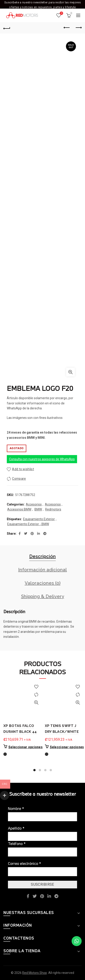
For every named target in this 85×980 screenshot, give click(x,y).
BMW (38, 509)
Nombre (16, 808)
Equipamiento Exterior (39, 519)
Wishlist (61, 13)
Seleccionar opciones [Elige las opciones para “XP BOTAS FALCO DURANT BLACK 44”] (25, 747)
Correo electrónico (24, 863)
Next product (78, 28)
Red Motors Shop (35, 973)
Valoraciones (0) (43, 583)
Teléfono (17, 844)
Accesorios (34, 504)
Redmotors (53, 509)
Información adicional (42, 570)
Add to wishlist (23, 469)
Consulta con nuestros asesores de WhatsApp (42, 459)
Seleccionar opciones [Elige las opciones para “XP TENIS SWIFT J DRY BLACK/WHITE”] (67, 747)
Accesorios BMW (19, 509)
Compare (19, 479)
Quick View (36, 703)
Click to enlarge (70, 372)
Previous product (67, 28)
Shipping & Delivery (43, 596)
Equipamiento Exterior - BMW (28, 524)
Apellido (16, 828)
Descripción (42, 556)
